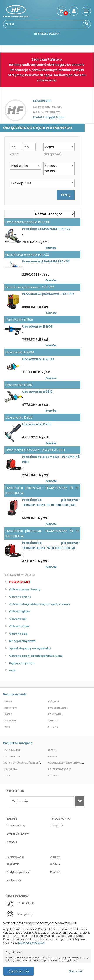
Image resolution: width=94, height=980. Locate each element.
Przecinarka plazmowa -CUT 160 (48, 294)
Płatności (12, 842)
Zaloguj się (57, 826)
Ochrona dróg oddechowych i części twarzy (40, 604)
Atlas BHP (10, 720)
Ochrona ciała (19, 626)
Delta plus (11, 708)
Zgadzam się (18, 971)
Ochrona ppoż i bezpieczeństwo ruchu (36, 656)
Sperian (53, 720)
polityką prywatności (32, 943)
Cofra (8, 714)
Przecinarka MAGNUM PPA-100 (46, 229)
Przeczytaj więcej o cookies (52, 969)
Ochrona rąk (18, 619)
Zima (7, 775)
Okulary (53, 756)
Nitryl (52, 750)
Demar (8, 702)
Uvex (7, 727)
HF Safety (54, 702)
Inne (12, 671)
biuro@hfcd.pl (26, 914)
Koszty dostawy (16, 826)
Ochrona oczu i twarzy (25, 589)
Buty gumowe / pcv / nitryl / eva (24, 763)
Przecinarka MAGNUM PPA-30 (46, 261)
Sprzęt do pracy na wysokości (30, 648)
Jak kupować (14, 880)
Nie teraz (76, 971)
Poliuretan (11, 769)
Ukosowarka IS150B (38, 327)
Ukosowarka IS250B (38, 359)
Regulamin (13, 864)
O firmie (55, 864)
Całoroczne (12, 750)
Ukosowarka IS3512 (37, 392)
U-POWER (54, 727)
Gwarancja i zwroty (18, 834)
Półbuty (53, 775)
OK (80, 801)
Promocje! (20, 582)
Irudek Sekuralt (58, 708)
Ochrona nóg (18, 634)
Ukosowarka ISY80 (37, 424)
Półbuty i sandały (60, 769)
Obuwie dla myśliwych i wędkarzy (69, 763)
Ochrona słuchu (20, 597)
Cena (14, 154)
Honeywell (55, 714)
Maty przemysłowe (22, 641)
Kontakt (55, 872)
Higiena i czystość (22, 663)
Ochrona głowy (20, 611)
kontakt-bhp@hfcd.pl (49, 117)
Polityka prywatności (19, 872)
